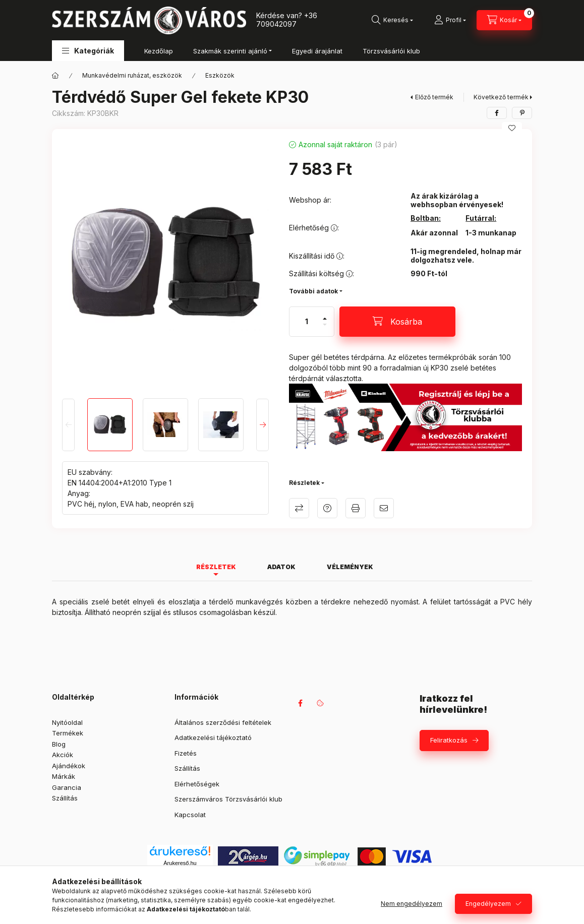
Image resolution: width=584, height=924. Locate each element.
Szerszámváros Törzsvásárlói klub (228, 799)
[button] (88, 51)
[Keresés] (392, 20)
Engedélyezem (488, 904)
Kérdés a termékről (327, 508)
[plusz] (325, 314)
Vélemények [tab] (350, 567)
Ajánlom (384, 508)
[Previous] (68, 424)
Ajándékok (69, 766)
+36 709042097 (287, 20)
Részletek (304, 483)
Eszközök (220, 75)
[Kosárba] (397, 322)
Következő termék (501, 97)
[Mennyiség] (307, 322)
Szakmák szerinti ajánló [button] (230, 51)
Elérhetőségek (197, 784)
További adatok (313, 291)
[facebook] (497, 113)
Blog (59, 744)
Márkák (64, 776)
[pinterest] (522, 113)
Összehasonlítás (299, 508)
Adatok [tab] (281, 567)
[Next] (262, 424)
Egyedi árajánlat (317, 51)
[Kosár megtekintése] (504, 20)
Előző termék (434, 97)
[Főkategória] (55, 76)
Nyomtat (356, 508)
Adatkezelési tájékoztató (213, 737)
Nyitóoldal (67, 722)
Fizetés (186, 753)
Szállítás (65, 798)
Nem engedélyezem (412, 904)
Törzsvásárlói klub (391, 51)
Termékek (68, 733)
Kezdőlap (159, 51)
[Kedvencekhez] (512, 128)
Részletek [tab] (216, 567)
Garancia (67, 787)
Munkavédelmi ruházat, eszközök (132, 75)
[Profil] (450, 20)
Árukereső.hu (180, 863)
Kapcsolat (190, 815)
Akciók (63, 755)
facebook (300, 703)
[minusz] (325, 329)
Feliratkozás (449, 740)
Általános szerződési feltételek (223, 722)
